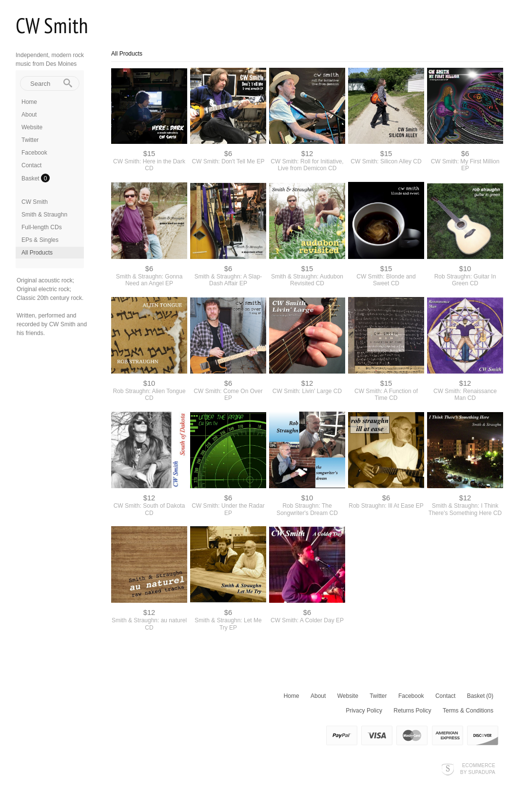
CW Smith (52, 25)
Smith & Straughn (44, 215)
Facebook (34, 153)
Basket (31, 178)
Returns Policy (412, 711)
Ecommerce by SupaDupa (478, 769)
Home (29, 102)
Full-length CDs (42, 227)
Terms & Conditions (468, 711)
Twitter (30, 140)
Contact (31, 165)
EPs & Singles (40, 240)
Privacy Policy (364, 711)
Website (32, 127)
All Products (37, 253)
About (29, 115)
